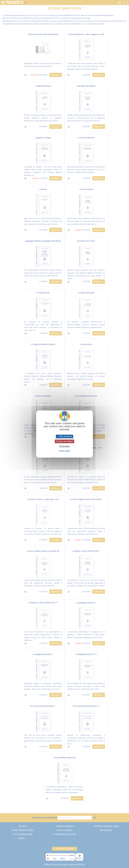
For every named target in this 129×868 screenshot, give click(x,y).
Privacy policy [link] (64, 451)
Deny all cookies (64, 441)
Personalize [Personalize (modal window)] (64, 446)
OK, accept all (64, 436)
